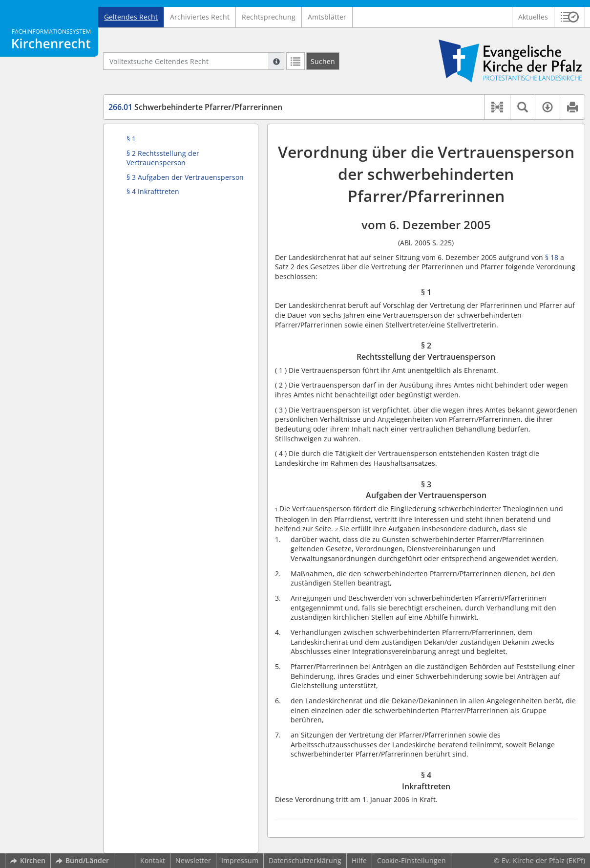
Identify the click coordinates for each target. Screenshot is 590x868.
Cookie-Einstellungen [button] (411, 860)
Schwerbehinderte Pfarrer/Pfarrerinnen (195, 107)
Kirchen (28, 860)
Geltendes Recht (131, 17)
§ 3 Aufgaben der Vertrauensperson (185, 177)
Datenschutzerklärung (305, 860)
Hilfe (359, 860)
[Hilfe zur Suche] (276, 61)
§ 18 (552, 257)
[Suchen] (323, 61)
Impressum (240, 860)
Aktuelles (533, 17)
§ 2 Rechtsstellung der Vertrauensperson (163, 158)
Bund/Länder (82, 860)
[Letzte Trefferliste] (295, 61)
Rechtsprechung (269, 17)
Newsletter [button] (193, 860)
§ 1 (131, 139)
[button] (570, 17)
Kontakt (153, 860)
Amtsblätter (327, 17)
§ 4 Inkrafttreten (153, 191)
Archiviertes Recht (200, 17)
